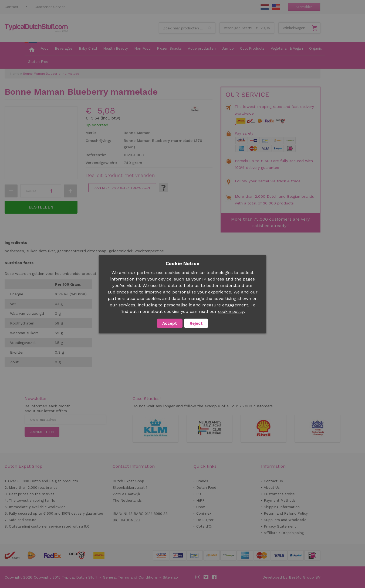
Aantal (32, 191)
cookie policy (231, 312)
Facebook (214, 577)
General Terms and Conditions (130, 577)
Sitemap (170, 577)
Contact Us (273, 481)
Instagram (198, 577)
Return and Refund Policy (286, 513)
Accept (170, 323)
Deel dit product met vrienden (120, 175)
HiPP (200, 500)
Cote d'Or (205, 526)
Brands (202, 481)
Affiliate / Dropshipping (284, 533)
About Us (272, 488)
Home (15, 74)
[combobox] (187, 28)
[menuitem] (31, 49)
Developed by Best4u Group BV (291, 577)
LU (199, 494)
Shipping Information (282, 507)
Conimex (204, 513)
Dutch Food (206, 488)
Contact (11, 7)
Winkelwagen (294, 28)
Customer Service (50, 7)
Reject (196, 323)
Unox (201, 507)
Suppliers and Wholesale (285, 520)
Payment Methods (280, 500)
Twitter (206, 577)
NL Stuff (265, 7)
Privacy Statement (280, 526)
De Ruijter (205, 520)
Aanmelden (304, 7)
